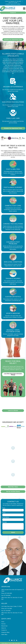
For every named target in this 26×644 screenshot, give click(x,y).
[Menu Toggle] (24, 8)
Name (4, 508)
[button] (13, 448)
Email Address (6, 517)
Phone (4, 513)
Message (5, 522)
